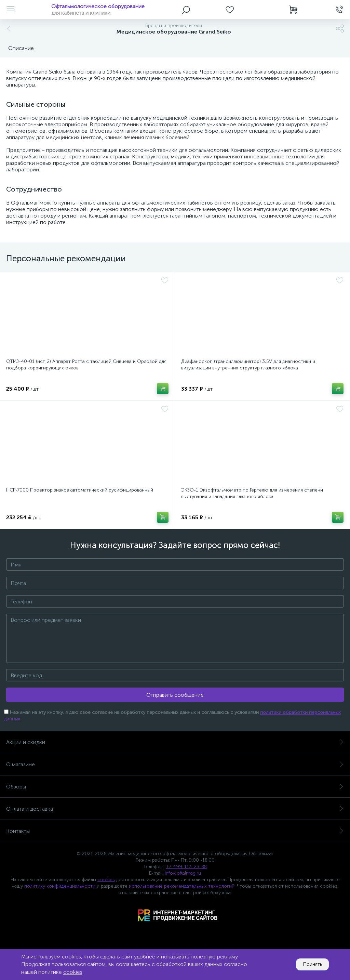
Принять (310, 964)
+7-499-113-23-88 (186, 867)
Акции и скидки (175, 742)
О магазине (175, 764)
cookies (106, 880)
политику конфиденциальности (60, 886)
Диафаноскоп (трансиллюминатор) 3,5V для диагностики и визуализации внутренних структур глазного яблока (248, 365)
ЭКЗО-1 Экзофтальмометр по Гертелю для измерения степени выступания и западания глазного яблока (252, 493)
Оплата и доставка (175, 809)
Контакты (175, 831)
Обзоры (175, 787)
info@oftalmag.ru (183, 873)
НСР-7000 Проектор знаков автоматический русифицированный (80, 490)
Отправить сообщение (175, 695)
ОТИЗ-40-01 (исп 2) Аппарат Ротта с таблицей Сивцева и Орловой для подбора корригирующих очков (86, 365)
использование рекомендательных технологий (182, 886)
